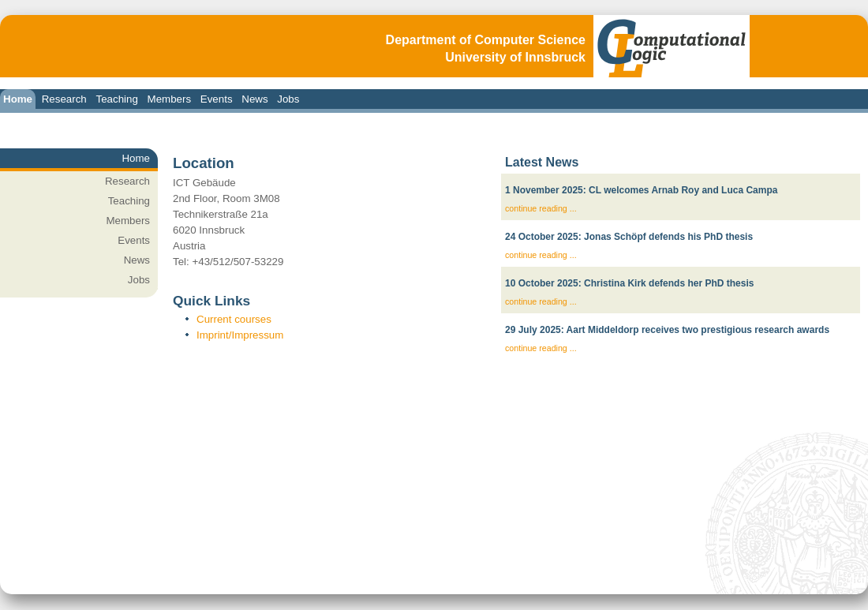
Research (64, 99)
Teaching (116, 99)
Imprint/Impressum (240, 335)
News (254, 99)
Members (170, 99)
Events (217, 99)
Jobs (288, 99)
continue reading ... (541, 208)
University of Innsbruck (515, 57)
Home (18, 99)
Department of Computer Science (486, 40)
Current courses (234, 319)
